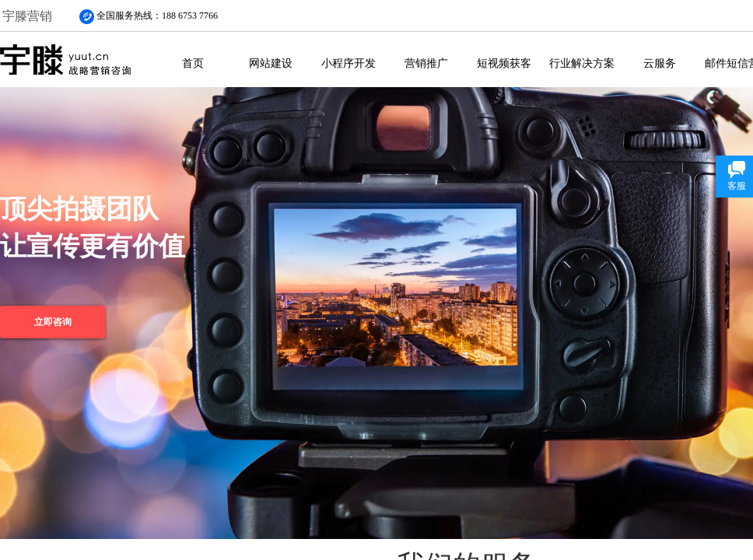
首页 (193, 63)
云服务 (660, 63)
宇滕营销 (27, 16)
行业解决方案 (582, 63)
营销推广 (426, 63)
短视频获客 (504, 63)
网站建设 (271, 63)
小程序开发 (348, 63)
